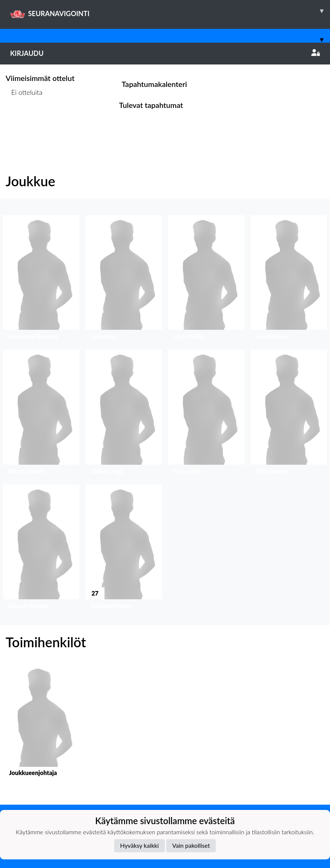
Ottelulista (24, 121)
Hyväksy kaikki (140, 845)
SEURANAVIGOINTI (170, 11)
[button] (41, 280)
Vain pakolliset (191, 845)
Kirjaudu (165, 53)
